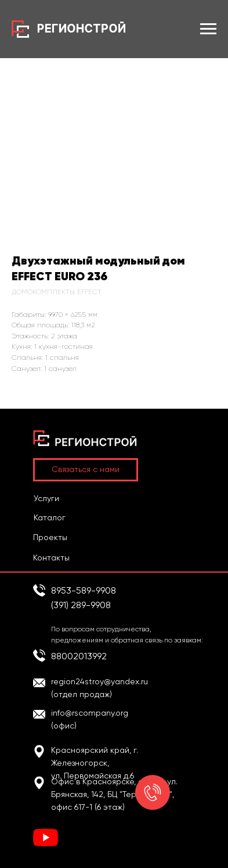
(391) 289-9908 (81, 605)
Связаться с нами (86, 469)
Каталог (50, 517)
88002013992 (79, 656)
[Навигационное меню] (208, 29)
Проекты (50, 537)
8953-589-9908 (84, 590)
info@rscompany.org (90, 713)
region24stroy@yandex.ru (99, 681)
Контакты (51, 558)
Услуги (46, 498)
